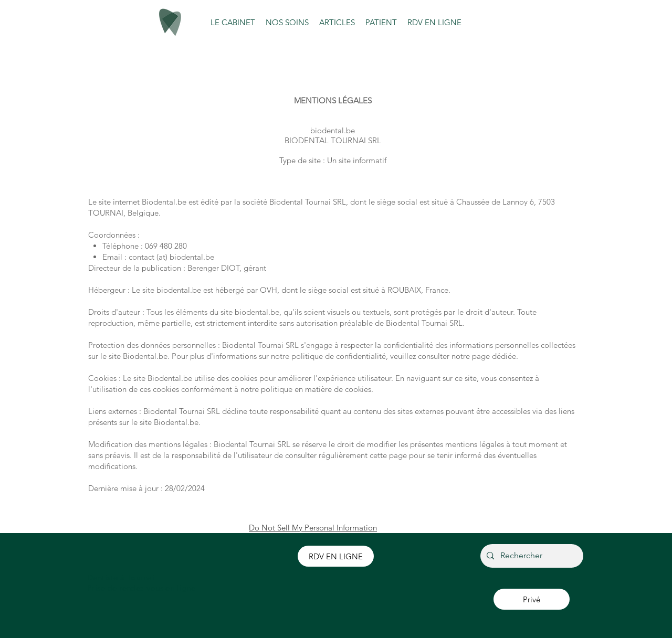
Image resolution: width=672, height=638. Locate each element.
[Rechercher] (531, 556)
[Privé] (532, 599)
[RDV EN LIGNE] (336, 556)
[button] (233, 22)
